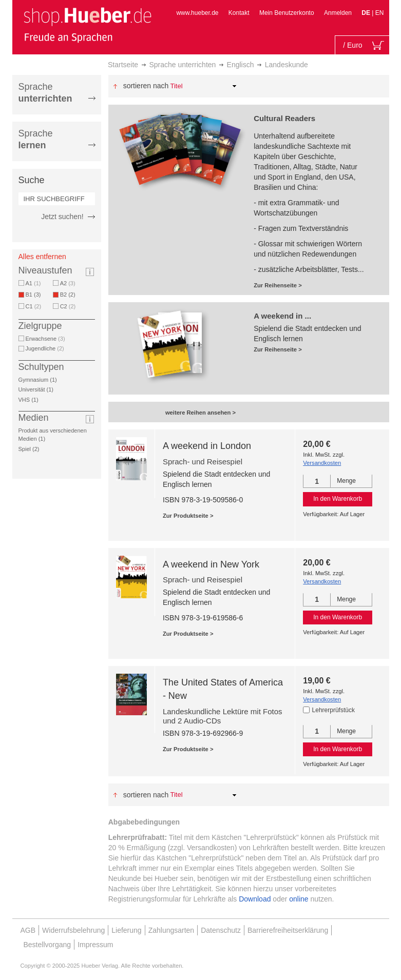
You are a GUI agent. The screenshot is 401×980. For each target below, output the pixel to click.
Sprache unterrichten (182, 65)
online (299, 899)
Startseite (123, 65)
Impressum (95, 945)
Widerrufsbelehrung (73, 930)
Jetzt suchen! (62, 217)
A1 (33, 283)
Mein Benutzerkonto (287, 13)
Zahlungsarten (171, 930)
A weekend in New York (211, 564)
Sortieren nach (146, 86)
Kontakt (239, 13)
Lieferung (126, 930)
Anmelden (338, 13)
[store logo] (87, 25)
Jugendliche (45, 348)
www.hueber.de (197, 13)
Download (255, 899)
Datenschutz (221, 930)
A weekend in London (207, 446)
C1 (34, 306)
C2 (68, 306)
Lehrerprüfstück (333, 710)
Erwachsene (45, 339)
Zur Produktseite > (188, 516)
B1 (35, 295)
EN (380, 13)
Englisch (241, 65)
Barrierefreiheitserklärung (288, 930)
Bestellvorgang (47, 945)
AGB (28, 930)
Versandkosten (322, 463)
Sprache (45, 93)
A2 (68, 283)
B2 (70, 295)
